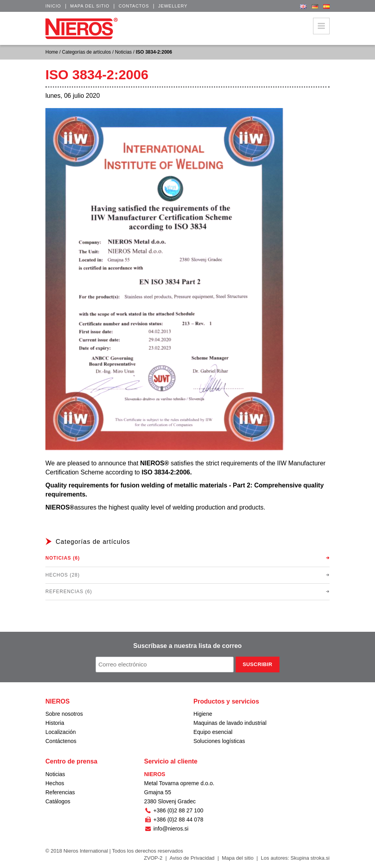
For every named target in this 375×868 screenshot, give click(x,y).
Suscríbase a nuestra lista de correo (188, 646)
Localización (61, 732)
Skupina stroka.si (310, 858)
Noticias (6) (63, 558)
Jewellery (173, 6)
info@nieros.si (166, 829)
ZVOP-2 (153, 858)
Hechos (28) (63, 575)
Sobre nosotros (64, 714)
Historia (55, 723)
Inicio (53, 6)
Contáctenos (61, 741)
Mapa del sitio (90, 6)
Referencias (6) (69, 592)
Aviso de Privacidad (192, 858)
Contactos (134, 6)
